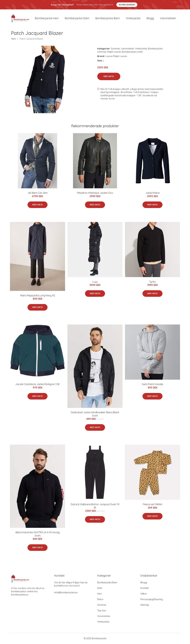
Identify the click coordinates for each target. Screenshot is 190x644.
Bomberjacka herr (47, 18)
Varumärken (168, 18)
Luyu (95, 282)
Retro (100, 600)
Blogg (150, 18)
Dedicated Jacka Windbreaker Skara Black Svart (95, 414)
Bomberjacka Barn (107, 583)
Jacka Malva (152, 193)
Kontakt (145, 588)
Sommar (115, 49)
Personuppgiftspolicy (152, 600)
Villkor (144, 594)
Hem (13, 39)
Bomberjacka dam (77, 18)
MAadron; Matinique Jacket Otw (95, 193)
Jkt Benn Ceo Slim (38, 193)
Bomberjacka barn (108, 18)
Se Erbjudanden (127, 5)
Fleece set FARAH (152, 505)
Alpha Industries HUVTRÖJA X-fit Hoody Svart (38, 535)
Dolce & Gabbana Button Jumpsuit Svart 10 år (95, 506)
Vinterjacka (133, 18)
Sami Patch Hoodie (152, 385)
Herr (100, 594)
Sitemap (145, 605)
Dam (100, 588)
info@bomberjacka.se (66, 593)
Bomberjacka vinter (133, 52)
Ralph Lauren (114, 52)
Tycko (152, 282)
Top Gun (102, 611)
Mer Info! (109, 77)
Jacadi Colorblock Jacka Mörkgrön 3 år (38, 385)
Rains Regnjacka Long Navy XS (38, 296)
